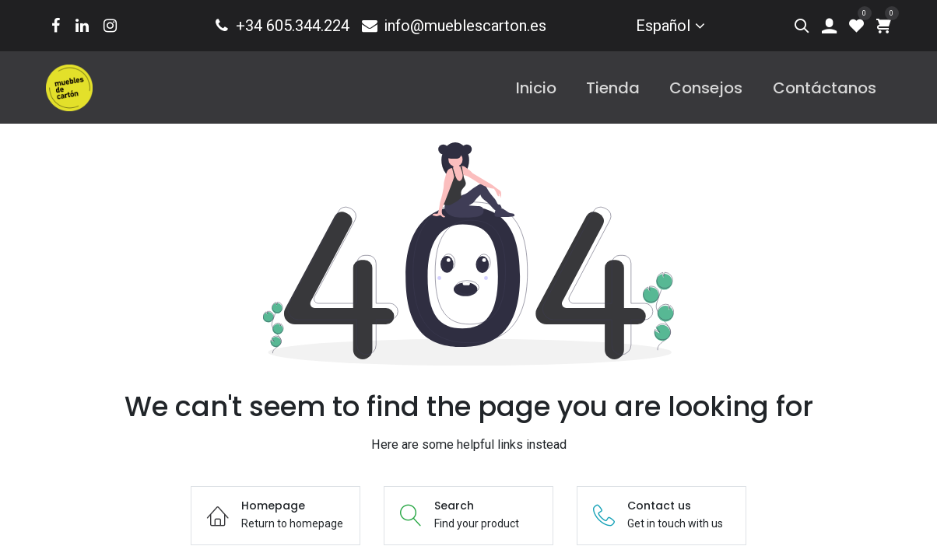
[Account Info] (829, 26)
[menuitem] (536, 88)
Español (663, 26)
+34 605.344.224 (281, 26)
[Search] (802, 26)
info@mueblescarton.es (453, 26)
